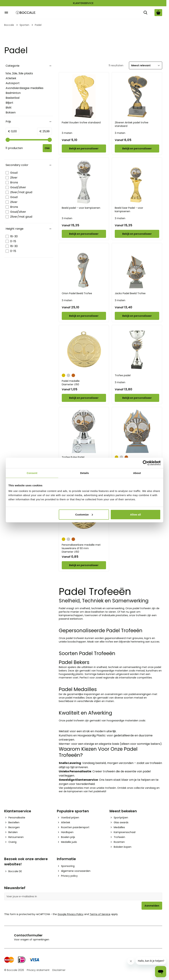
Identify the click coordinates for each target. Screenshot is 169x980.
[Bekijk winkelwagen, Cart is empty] (158, 13)
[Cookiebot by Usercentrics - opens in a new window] (145, 463)
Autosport (13, 83)
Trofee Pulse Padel (73, 457)
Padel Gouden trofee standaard (81, 122)
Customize (84, 514)
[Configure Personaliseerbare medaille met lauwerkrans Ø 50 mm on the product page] (84, 565)
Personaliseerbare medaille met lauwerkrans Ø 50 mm (84, 548)
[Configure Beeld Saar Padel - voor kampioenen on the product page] (137, 234)
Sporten (24, 25)
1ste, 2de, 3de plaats (19, 73)
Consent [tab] (32, 473)
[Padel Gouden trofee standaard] (84, 96)
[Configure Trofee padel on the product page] (137, 398)
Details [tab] (84, 473)
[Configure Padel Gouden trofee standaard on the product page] (84, 149)
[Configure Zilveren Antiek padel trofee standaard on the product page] (137, 149)
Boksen (11, 112)
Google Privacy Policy (71, 914)
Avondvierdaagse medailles (24, 88)
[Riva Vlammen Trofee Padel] (137, 431)
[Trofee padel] (137, 349)
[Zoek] (145, 13)
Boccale (9, 25)
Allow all (136, 514)
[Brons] (73, 375)
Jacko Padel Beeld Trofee (130, 293)
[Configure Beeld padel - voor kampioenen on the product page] (84, 234)
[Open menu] (6, 13)
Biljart (9, 103)
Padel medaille (84, 383)
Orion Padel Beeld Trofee (77, 293)
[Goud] (64, 375)
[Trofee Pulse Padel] (84, 431)
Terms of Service (100, 914)
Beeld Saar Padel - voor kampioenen (129, 210)
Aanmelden (152, 906)
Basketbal (13, 98)
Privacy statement (38, 970)
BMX (9, 108)
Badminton (13, 93)
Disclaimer (59, 970)
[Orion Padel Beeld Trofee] (84, 267)
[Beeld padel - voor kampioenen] (84, 182)
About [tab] (137, 473)
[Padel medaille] (84, 349)
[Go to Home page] (26, 13)
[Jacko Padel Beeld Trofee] (137, 267)
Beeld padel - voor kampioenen (81, 208)
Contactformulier (28, 935)
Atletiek (11, 78)
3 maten (67, 133)
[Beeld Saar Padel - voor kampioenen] (137, 182)
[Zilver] (68, 375)
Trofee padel (123, 375)
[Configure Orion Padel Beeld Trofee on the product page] (84, 316)
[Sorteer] (146, 65)
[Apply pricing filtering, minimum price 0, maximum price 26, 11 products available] (48, 148)
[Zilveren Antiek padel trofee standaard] (137, 96)
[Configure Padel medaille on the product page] (84, 398)
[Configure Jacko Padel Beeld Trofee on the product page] (137, 316)
